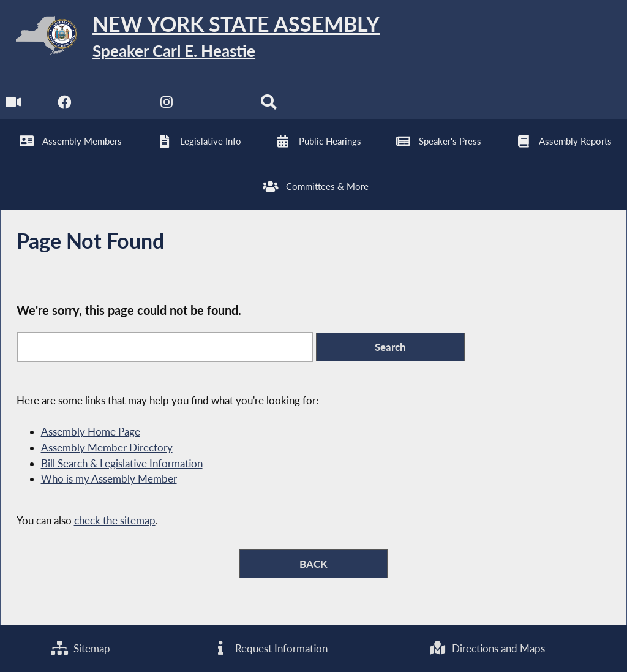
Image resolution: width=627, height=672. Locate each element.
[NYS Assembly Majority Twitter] (116, 105)
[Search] (268, 105)
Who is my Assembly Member (109, 479)
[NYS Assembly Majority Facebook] (65, 105)
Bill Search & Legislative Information (122, 463)
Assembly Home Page (91, 432)
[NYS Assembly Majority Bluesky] (218, 105)
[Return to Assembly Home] (190, 38)
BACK (313, 564)
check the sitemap (115, 520)
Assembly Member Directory (107, 447)
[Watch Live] (14, 105)
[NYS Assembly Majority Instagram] (167, 105)
